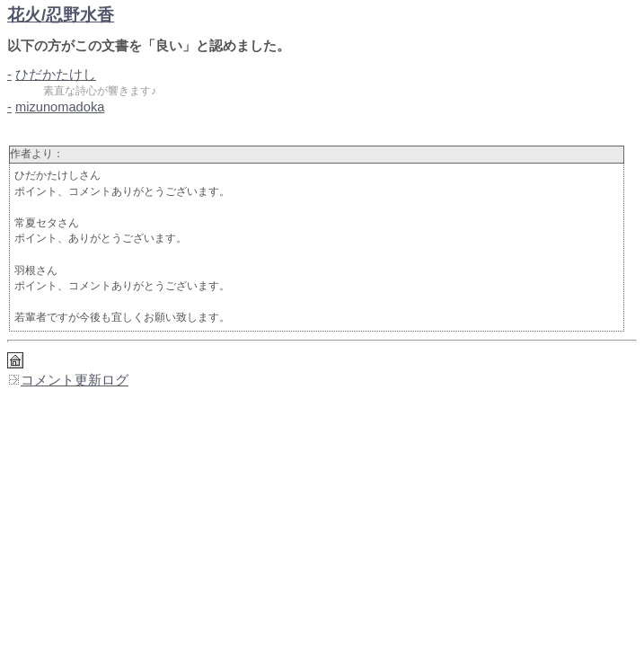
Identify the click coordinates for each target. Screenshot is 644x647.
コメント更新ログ (68, 380)
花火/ (61, 15)
